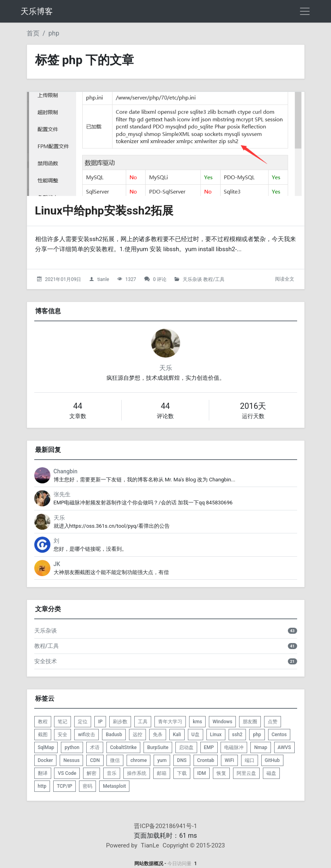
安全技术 (46, 661)
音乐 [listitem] (112, 773)
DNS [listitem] (182, 760)
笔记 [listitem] (62, 722)
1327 (131, 279)
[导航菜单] (305, 11)
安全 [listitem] (62, 735)
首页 (33, 33)
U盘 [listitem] (196, 735)
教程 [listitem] (43, 722)
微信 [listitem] (115, 760)
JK (57, 564)
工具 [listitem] (143, 722)
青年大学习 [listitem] (170, 722)
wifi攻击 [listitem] (86, 735)
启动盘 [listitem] (186, 747)
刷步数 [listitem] (120, 722)
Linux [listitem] (216, 735)
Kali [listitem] (177, 735)
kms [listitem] (197, 722)
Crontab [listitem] (206, 760)
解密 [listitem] (92, 773)
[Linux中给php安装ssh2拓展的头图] (166, 144)
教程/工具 (214, 279)
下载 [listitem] (182, 773)
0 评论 (160, 279)
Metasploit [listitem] (114, 786)
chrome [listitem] (138, 760)
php (54, 33)
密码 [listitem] (87, 786)
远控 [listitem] (137, 735)
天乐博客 (37, 11)
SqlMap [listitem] (46, 747)
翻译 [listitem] (43, 773)
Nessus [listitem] (71, 760)
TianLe (150, 845)
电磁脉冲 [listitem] (234, 747)
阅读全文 (285, 279)
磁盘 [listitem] (271, 773)
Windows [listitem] (222, 722)
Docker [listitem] (46, 760)
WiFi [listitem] (229, 760)
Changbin (66, 471)
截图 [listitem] (43, 735)
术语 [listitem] (95, 747)
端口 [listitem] (250, 760)
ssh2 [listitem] (237, 735)
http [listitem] (42, 786)
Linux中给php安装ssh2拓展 (104, 211)
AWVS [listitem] (284, 747)
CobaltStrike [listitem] (123, 747)
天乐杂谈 (192, 279)
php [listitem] (257, 735)
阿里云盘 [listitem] (246, 773)
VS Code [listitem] (67, 773)
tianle (103, 279)
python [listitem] (72, 747)
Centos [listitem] (279, 735)
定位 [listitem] (83, 722)
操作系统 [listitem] (137, 773)
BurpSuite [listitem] (158, 747)
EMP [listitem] (209, 747)
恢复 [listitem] (221, 773)
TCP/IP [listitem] (65, 786)
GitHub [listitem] (272, 760)
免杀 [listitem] (158, 735)
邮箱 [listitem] (162, 773)
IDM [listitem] (202, 773)
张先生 (62, 494)
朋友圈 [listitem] (250, 722)
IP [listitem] (100, 722)
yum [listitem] (162, 760)
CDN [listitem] (95, 760)
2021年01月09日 (63, 279)
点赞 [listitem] (273, 722)
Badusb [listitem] (114, 735)
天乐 (166, 368)
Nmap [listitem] (260, 747)
